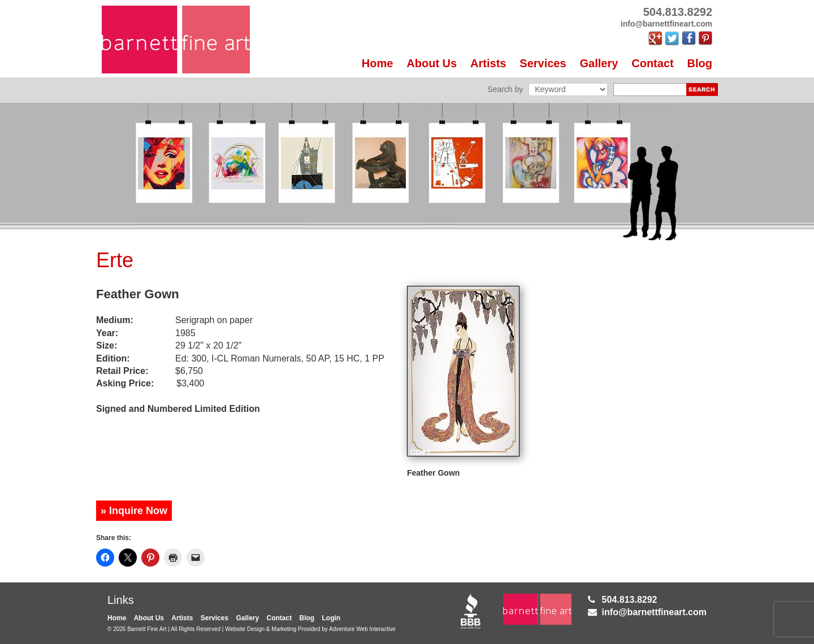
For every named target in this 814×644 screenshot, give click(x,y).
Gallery (599, 63)
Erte (115, 260)
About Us (432, 63)
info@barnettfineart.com (654, 612)
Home (378, 63)
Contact (652, 63)
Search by (505, 89)
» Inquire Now (134, 511)
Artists (488, 63)
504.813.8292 (630, 600)
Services (543, 63)
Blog (700, 63)
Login (332, 618)
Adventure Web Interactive (362, 629)
